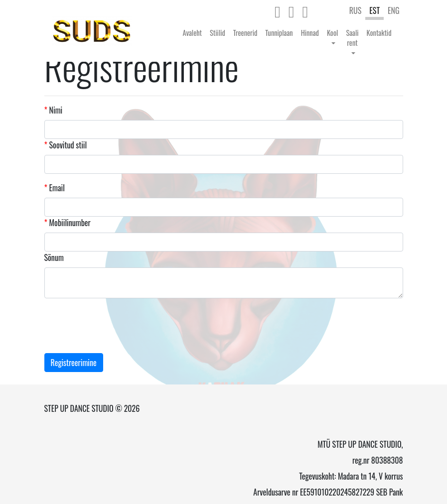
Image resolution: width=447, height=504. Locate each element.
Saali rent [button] (352, 38)
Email (55, 188)
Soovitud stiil (66, 145)
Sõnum (54, 257)
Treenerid (245, 33)
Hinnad (310, 33)
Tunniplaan (279, 33)
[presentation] (120, 326)
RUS (356, 10)
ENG (394, 10)
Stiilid (218, 33)
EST (374, 10)
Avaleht (193, 33)
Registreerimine (74, 363)
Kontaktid (379, 33)
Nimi (54, 110)
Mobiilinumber (68, 223)
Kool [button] (332, 33)
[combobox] (224, 164)
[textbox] (71, 167)
